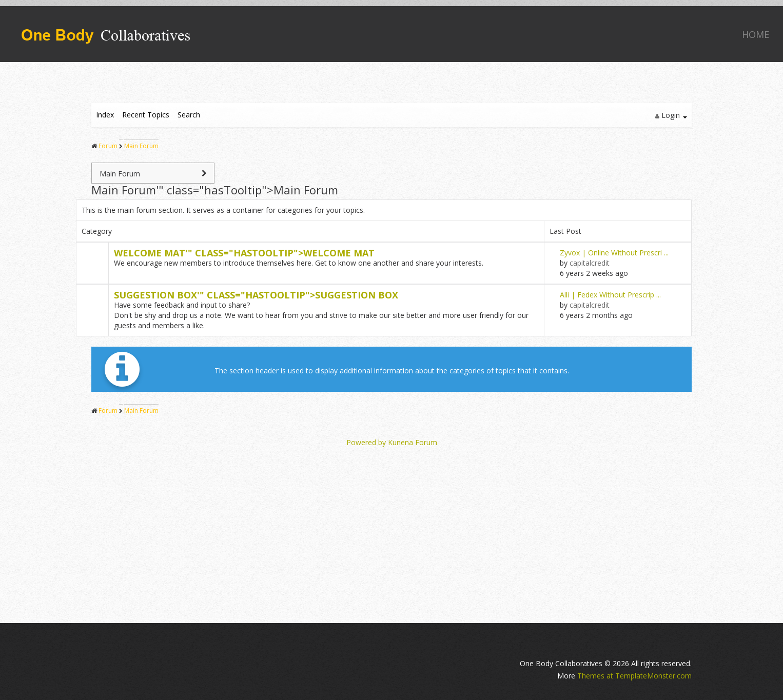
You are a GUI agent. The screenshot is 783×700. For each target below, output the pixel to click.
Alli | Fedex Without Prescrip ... (610, 295)
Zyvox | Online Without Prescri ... (614, 253)
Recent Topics (146, 115)
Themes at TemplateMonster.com (634, 676)
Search (189, 115)
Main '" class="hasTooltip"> (215, 190)
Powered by (366, 442)
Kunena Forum (413, 442)
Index (105, 115)
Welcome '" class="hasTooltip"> (244, 253)
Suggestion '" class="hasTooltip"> (256, 295)
